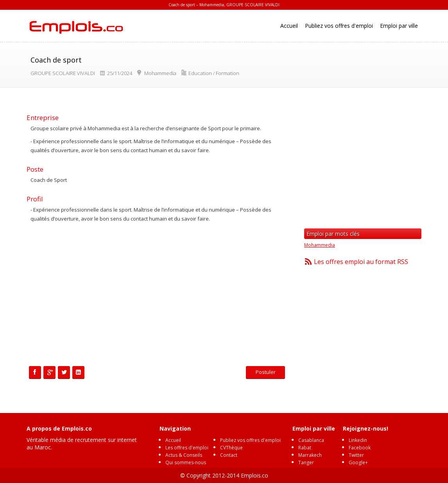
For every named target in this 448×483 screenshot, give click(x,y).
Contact (229, 455)
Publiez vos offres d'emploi (339, 26)
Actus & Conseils (184, 455)
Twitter (356, 455)
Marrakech (310, 455)
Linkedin (358, 440)
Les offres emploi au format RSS (361, 262)
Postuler (266, 372)
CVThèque (231, 448)
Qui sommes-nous (186, 462)
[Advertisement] (158, 296)
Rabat (305, 448)
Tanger (306, 462)
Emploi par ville (399, 26)
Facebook (360, 448)
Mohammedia (320, 245)
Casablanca (311, 440)
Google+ (358, 462)
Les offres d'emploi (187, 448)
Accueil (289, 26)
